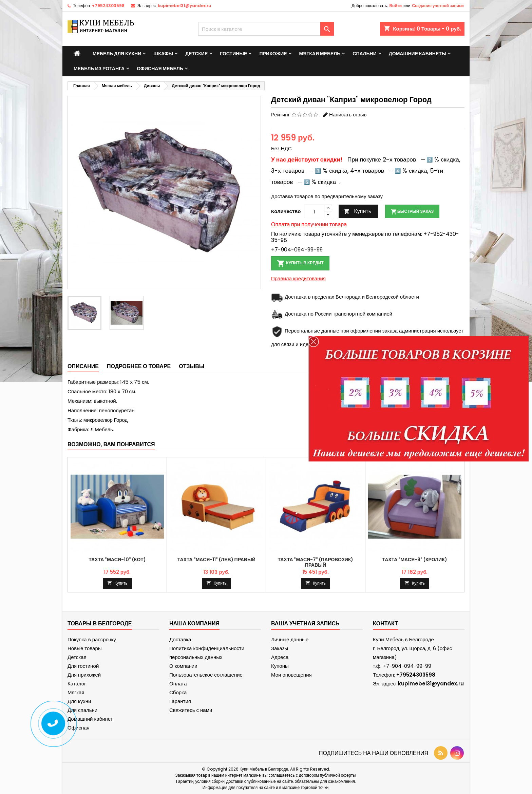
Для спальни (82, 710)
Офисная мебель (160, 69)
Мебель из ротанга (99, 69)
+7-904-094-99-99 (297, 250)
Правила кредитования (298, 278)
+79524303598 (108, 6)
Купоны (280, 666)
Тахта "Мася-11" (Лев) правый (216, 560)
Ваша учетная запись (305, 623)
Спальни (365, 54)
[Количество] (314, 211)
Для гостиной (83, 666)
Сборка (178, 692)
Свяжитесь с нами (191, 710)
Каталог (77, 684)
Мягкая (76, 692)
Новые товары (85, 648)
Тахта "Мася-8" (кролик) (415, 560)
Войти (395, 6)
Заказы (280, 648)
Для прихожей (84, 675)
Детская (77, 657)
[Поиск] (266, 29)
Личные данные (290, 639)
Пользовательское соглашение (206, 675)
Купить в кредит (300, 263)
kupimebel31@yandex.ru (184, 6)
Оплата (178, 684)
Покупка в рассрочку (92, 639)
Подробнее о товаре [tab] (139, 366)
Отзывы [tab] (192, 366)
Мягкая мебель (320, 54)
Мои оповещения (291, 675)
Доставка (180, 639)
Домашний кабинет (90, 719)
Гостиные (233, 54)
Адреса (280, 657)
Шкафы (163, 54)
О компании (183, 666)
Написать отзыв (348, 115)
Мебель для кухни (117, 54)
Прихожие (273, 54)
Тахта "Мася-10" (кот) (117, 560)
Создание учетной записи (438, 6)
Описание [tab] (83, 366)
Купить (357, 211)
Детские (196, 54)
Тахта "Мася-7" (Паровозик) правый (316, 562)
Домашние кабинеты (418, 54)
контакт (385, 623)
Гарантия (180, 701)
